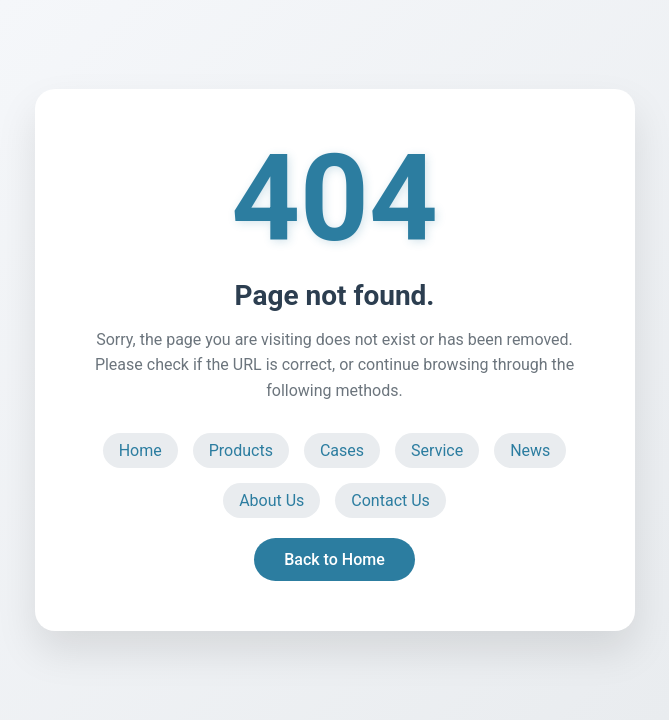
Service (437, 450)
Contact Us (390, 500)
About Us (271, 500)
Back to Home (334, 559)
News (530, 450)
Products (241, 450)
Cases (342, 450)
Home (140, 450)
